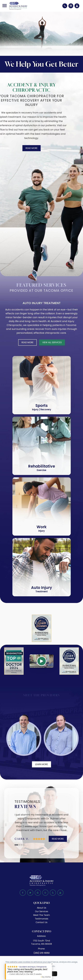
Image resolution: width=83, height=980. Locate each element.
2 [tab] (20, 845)
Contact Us (41, 922)
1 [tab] (16, 845)
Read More (29, 148)
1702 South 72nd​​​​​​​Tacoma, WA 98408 (41, 942)
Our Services (42, 911)
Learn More (41, 764)
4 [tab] (24, 845)
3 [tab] (22, 845)
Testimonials (42, 919)
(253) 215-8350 (42, 953)
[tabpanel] (41, 826)
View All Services (52, 342)
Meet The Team (42, 915)
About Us (42, 908)
